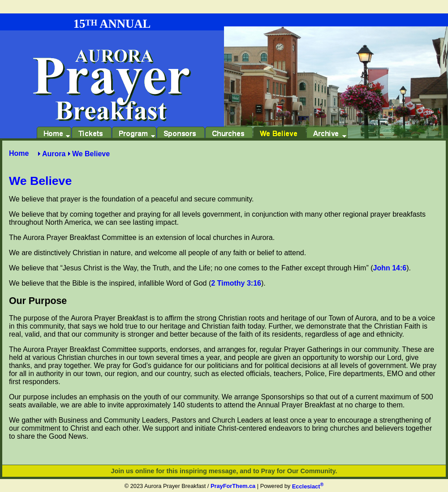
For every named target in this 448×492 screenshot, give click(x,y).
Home (19, 153)
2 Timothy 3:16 (236, 283)
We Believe (91, 154)
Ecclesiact (308, 486)
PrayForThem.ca (233, 486)
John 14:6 (390, 268)
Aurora (54, 154)
